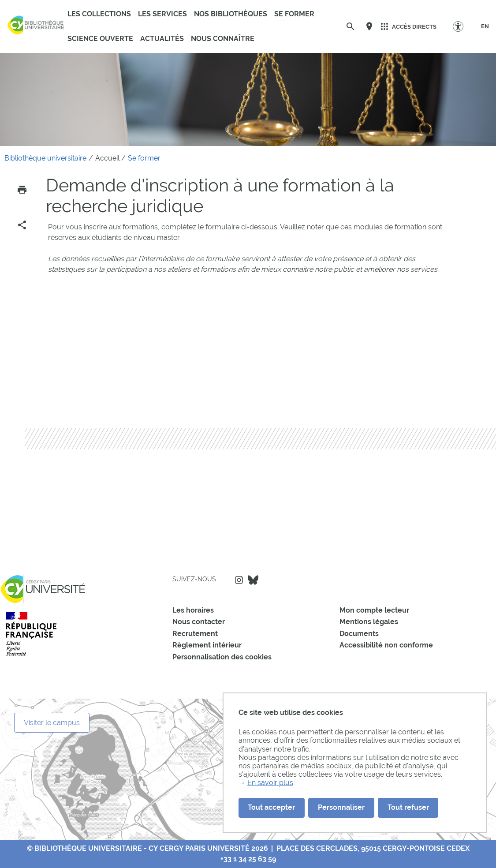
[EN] (485, 26)
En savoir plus (270, 783)
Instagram (239, 580)
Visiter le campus (52, 723)
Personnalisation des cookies (222, 657)
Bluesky (253, 580)
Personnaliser (341, 807)
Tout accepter (271, 807)
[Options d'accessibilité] (462, 26)
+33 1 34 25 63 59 (248, 859)
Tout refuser (408, 807)
